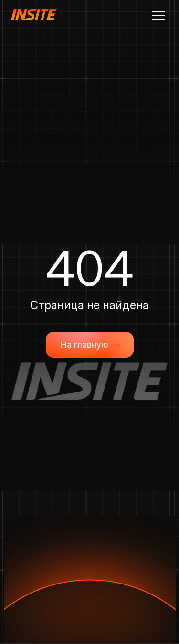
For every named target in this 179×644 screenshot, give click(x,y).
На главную (90, 345)
